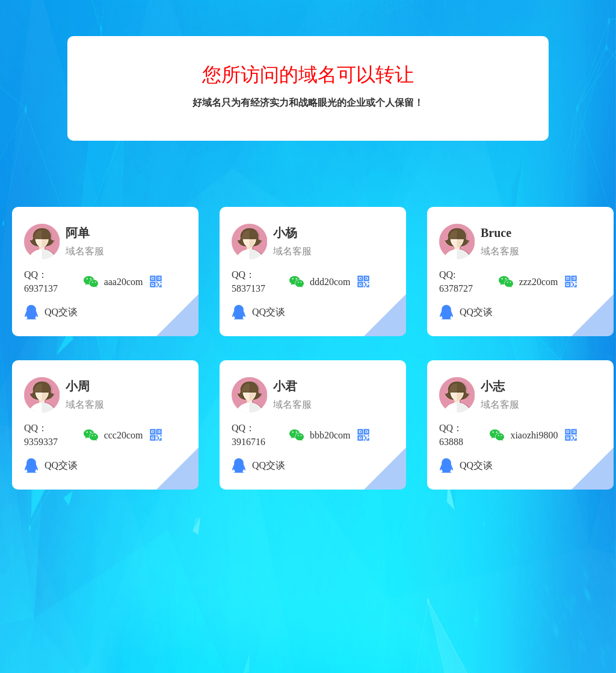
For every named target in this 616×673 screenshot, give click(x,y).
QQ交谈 (61, 312)
